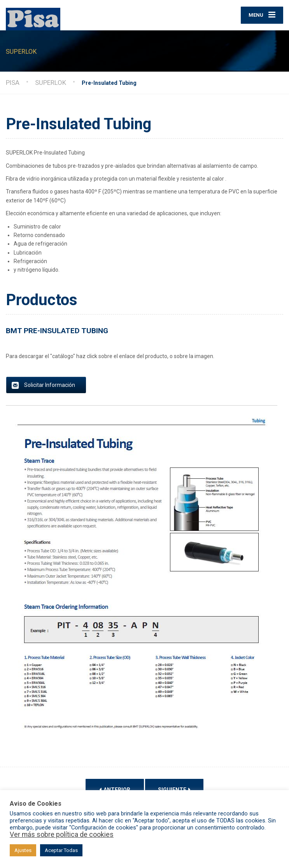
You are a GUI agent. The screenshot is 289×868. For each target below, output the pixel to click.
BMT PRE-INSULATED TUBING (57, 335)
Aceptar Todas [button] (61, 850)
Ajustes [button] (23, 850)
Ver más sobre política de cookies (62, 835)
